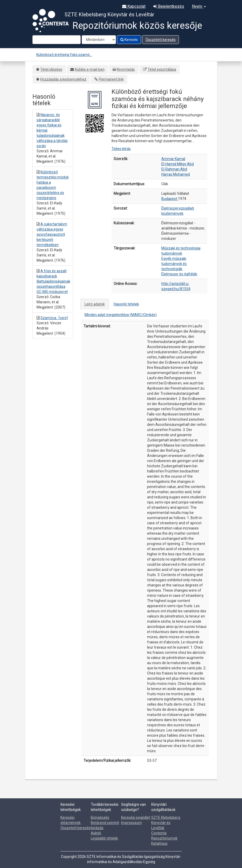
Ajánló (96, 833)
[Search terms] (57, 40)
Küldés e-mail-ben (90, 69)
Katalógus (159, 843)
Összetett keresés (161, 40)
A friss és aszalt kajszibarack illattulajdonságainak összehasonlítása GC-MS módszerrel (53, 281)
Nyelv (199, 6)
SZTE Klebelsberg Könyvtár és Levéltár (166, 823)
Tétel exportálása (162, 69)
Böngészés (100, 817)
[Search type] (99, 40)
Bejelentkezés (169, 6)
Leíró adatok (95, 304)
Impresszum (132, 823)
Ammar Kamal (173, 159)
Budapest (170, 199)
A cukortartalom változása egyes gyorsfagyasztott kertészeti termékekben (52, 234)
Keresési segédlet (136, 817)
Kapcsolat (134, 6)
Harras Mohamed (176, 174)
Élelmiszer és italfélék (179, 274)
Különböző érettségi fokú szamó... (64, 55)
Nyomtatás (126, 69)
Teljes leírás (121, 149)
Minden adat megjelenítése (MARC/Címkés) (121, 315)
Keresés (129, 40)
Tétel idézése (51, 69)
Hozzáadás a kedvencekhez (63, 79)
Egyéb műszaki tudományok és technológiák (174, 264)
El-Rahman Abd (174, 169)
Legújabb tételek (104, 838)
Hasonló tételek (126, 304)
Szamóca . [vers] (54, 318)
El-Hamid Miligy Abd (178, 164)
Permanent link (111, 79)
